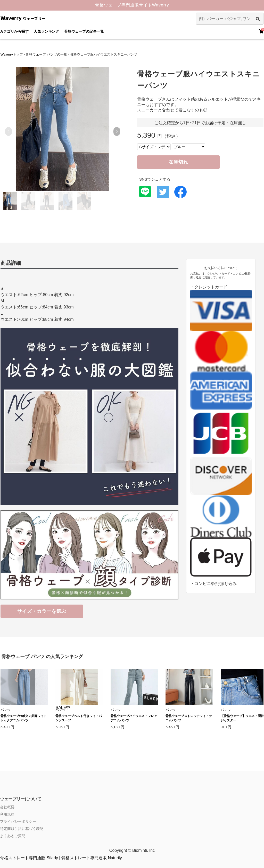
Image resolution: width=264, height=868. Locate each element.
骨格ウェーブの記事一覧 (84, 31)
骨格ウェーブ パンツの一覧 (46, 54)
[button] (117, 131)
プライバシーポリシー (18, 821)
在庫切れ (178, 162)
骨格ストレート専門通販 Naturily (92, 858)
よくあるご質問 (13, 836)
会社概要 (7, 807)
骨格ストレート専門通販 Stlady (29, 858)
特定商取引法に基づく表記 (22, 829)
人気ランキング (46, 31)
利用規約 (7, 814)
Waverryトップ (12, 54)
